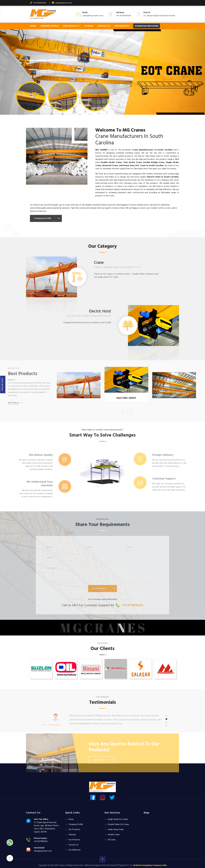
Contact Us (104, 26)
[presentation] (123, 412)
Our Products (72, 26)
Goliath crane (114, 835)
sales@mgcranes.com (62, 3)
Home (33, 26)
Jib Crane (112, 840)
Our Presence (74, 840)
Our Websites (122, 26)
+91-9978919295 (38, 3)
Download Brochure (147, 26)
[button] (15, 72)
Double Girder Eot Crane (118, 824)
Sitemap (89, 26)
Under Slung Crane (116, 830)
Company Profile (49, 26)
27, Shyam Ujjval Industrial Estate (159, 16)
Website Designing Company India (150, 865)
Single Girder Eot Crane (118, 819)
